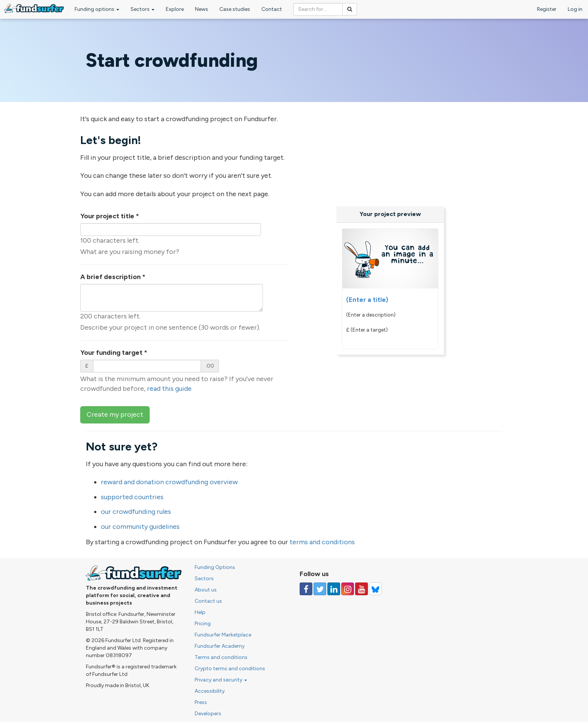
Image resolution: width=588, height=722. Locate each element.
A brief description (113, 277)
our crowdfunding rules (136, 512)
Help (200, 612)
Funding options (97, 9)
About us (206, 590)
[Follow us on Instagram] (348, 589)
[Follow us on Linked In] (334, 589)
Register (547, 9)
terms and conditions (322, 542)
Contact (272, 9)
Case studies (235, 9)
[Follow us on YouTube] (361, 589)
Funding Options (215, 567)
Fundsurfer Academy (220, 646)
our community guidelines (140, 527)
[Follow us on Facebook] (306, 589)
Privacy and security (221, 680)
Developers (208, 714)
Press (201, 702)
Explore (175, 9)
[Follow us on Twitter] (320, 589)
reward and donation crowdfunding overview (169, 482)
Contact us (208, 601)
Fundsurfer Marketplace (223, 635)
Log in (575, 9)
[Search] (350, 9)
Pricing (203, 624)
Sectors (142, 9)
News (202, 9)
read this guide (169, 389)
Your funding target (114, 353)
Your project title (110, 216)
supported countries (132, 497)
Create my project (115, 414)
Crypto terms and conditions (230, 669)
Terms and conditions (221, 657)
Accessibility (210, 691)
